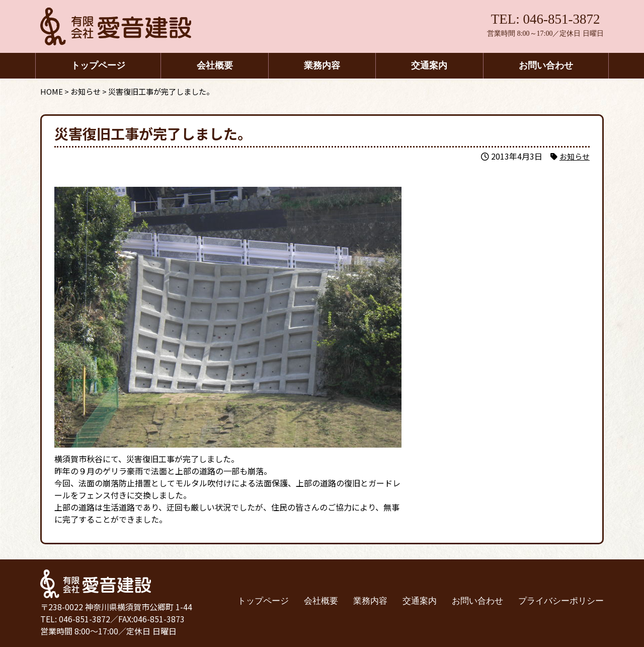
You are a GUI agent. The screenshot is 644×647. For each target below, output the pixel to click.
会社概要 (215, 65)
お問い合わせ (546, 65)
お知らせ (574, 156)
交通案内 (429, 65)
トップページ (98, 65)
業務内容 (322, 65)
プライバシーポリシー (561, 601)
